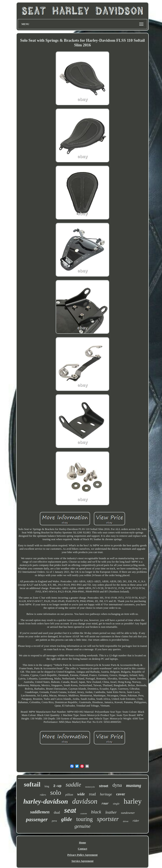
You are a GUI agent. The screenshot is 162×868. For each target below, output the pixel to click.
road (92, 794)
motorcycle (90, 787)
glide (67, 819)
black (96, 812)
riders (43, 795)
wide (81, 794)
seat (70, 810)
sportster (108, 819)
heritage (106, 794)
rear (105, 804)
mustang (134, 785)
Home (82, 842)
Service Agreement (82, 861)
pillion (69, 795)
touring (85, 819)
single (116, 804)
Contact (82, 849)
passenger (37, 819)
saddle (73, 785)
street (104, 786)
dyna (117, 785)
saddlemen (40, 812)
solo (56, 793)
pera (54, 821)
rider (136, 821)
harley (133, 801)
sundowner (128, 813)
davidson (85, 801)
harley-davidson (46, 801)
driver (126, 821)
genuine (82, 826)
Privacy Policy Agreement (82, 855)
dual (57, 812)
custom (84, 813)
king (47, 786)
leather (111, 812)
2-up (57, 786)
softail (32, 784)
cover (121, 794)
